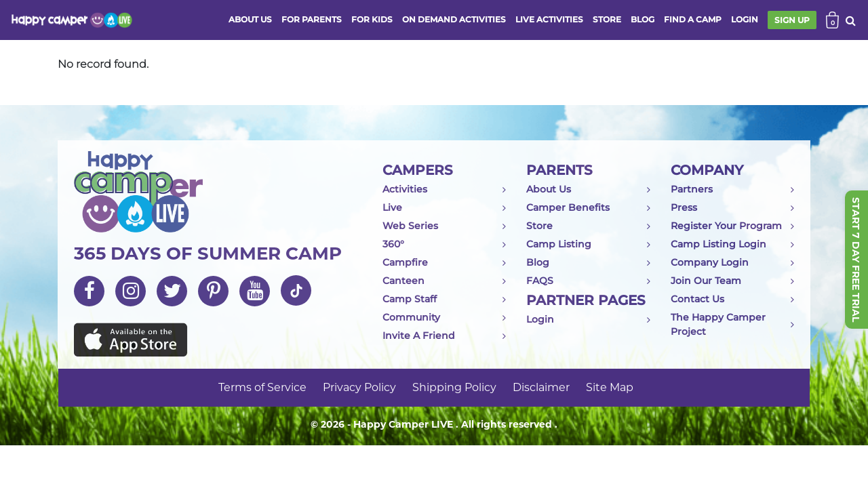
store (607, 19)
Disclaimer (541, 387)
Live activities (549, 19)
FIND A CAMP (693, 19)
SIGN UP (792, 20)
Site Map (610, 387)
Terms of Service (262, 387)
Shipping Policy (454, 387)
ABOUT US (250, 19)
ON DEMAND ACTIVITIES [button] (454, 19)
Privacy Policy (359, 387)
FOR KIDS (372, 19)
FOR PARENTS (312, 19)
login (745, 19)
